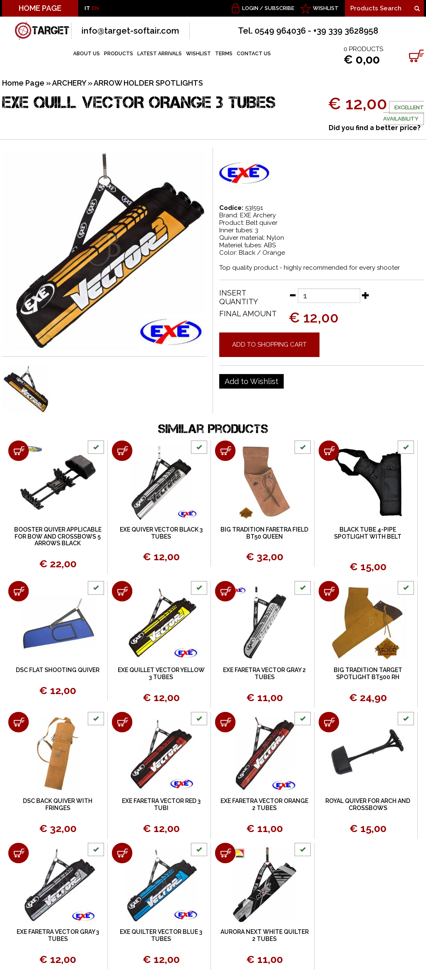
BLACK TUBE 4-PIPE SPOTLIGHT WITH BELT (368, 533)
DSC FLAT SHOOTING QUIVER (58, 670)
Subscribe (279, 8)
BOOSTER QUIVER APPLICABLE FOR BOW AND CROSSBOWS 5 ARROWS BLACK (58, 537)
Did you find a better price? (375, 128)
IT (87, 8)
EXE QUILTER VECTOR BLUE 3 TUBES (161, 935)
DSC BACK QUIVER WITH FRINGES (58, 804)
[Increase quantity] (366, 295)
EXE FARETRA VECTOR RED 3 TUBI (161, 804)
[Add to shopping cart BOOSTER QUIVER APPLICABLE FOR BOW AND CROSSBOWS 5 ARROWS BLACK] (19, 451)
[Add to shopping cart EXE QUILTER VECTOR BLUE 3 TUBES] (122, 853)
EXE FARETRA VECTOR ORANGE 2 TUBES (264, 804)
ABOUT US (87, 54)
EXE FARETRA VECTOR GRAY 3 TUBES (58, 935)
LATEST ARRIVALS (160, 54)
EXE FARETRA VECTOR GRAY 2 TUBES (264, 673)
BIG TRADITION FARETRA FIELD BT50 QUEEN (264, 533)
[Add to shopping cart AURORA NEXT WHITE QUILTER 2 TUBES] (225, 853)
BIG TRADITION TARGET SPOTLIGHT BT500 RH (368, 673)
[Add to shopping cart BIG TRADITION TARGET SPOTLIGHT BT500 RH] (329, 591)
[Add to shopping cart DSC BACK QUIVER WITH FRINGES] (19, 722)
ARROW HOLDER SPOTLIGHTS (148, 83)
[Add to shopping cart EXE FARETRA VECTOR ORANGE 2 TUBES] (225, 722)
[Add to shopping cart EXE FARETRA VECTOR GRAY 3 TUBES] (19, 853)
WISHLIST (326, 8)
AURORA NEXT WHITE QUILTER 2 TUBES (265, 935)
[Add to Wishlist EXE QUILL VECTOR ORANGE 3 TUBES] (251, 382)
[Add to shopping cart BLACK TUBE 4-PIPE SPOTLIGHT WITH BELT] (329, 451)
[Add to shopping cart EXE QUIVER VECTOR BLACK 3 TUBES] (122, 451)
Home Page (23, 83)
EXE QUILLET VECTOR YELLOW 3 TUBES (161, 673)
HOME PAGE (40, 8)
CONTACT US (254, 54)
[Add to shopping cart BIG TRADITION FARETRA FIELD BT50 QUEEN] (225, 451)
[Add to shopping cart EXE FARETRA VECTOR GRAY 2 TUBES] (225, 591)
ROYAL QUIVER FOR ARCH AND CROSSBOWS (368, 804)
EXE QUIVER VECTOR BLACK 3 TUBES (161, 533)
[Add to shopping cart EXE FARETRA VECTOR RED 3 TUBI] (122, 722)
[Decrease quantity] (292, 295)
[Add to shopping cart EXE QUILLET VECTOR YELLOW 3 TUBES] (122, 591)
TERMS (224, 54)
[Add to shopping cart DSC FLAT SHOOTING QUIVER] (19, 591)
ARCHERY (69, 83)
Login (250, 8)
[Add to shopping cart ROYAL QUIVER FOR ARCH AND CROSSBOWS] (329, 722)
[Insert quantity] (329, 296)
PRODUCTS (119, 54)
